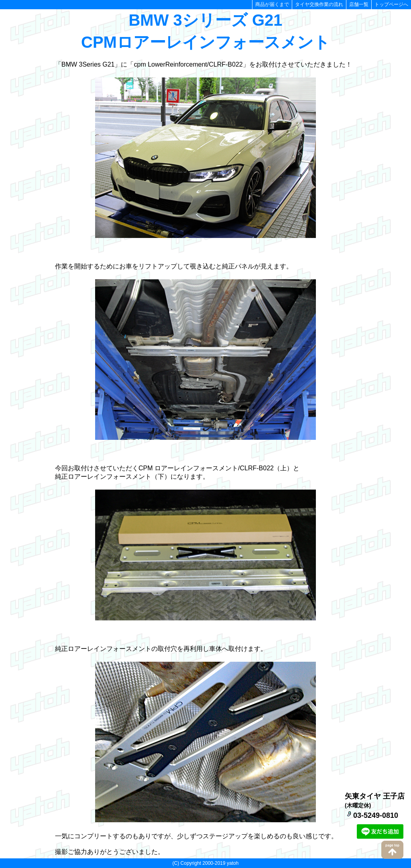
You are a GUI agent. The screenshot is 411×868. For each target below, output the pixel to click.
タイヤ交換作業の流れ (319, 4)
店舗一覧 (359, 4)
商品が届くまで (272, 4)
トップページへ (391, 4)
